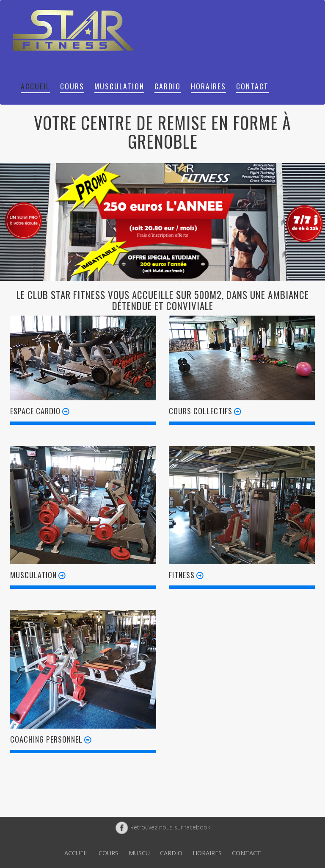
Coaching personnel (52, 739)
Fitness (187, 575)
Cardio (168, 86)
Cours (72, 86)
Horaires (208, 86)
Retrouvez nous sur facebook (163, 827)
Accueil (35, 86)
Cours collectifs (206, 411)
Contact (252, 86)
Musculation (119, 86)
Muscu (139, 853)
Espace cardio (41, 411)
